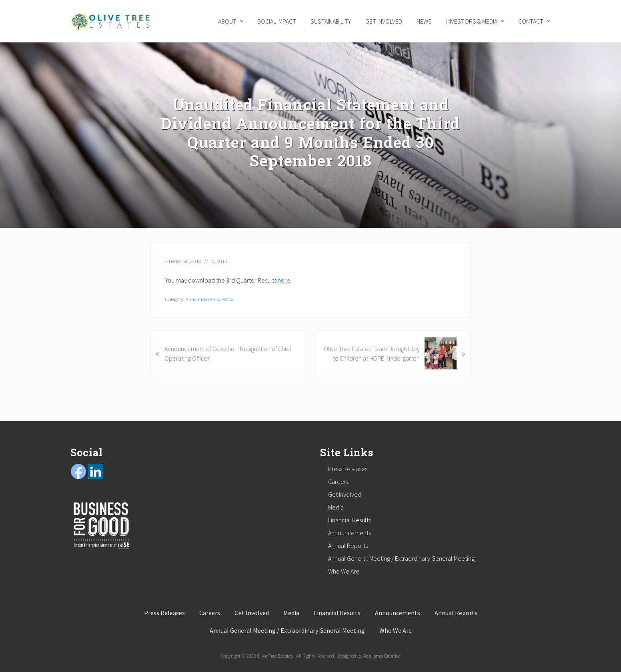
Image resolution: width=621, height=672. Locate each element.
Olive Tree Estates (275, 656)
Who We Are (344, 571)
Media (227, 299)
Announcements (202, 299)
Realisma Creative (382, 656)
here (284, 280)
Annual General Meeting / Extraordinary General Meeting (401, 558)
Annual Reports (348, 546)
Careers (338, 481)
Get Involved (345, 494)
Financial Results (350, 520)
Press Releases (348, 469)
